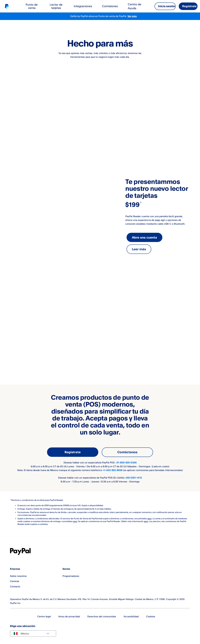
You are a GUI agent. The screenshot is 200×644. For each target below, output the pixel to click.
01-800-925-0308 (126, 462)
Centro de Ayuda (135, 6)
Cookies (151, 616)
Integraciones (83, 6)
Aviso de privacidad (69, 616)
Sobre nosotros (18, 576)
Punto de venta (32, 6)
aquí (150, 518)
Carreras (15, 581)
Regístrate (189, 6)
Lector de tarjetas (56, 6)
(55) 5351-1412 (134, 477)
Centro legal (44, 616)
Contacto (15, 586)
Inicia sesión (167, 6)
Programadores (71, 576)
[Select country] (33, 633)
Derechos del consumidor (102, 616)
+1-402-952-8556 (112, 470)
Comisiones (110, 6)
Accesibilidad (131, 616)
